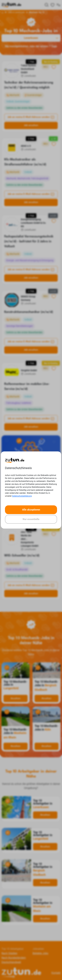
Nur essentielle (31, 519)
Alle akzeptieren (31, 510)
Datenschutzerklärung (22, 496)
